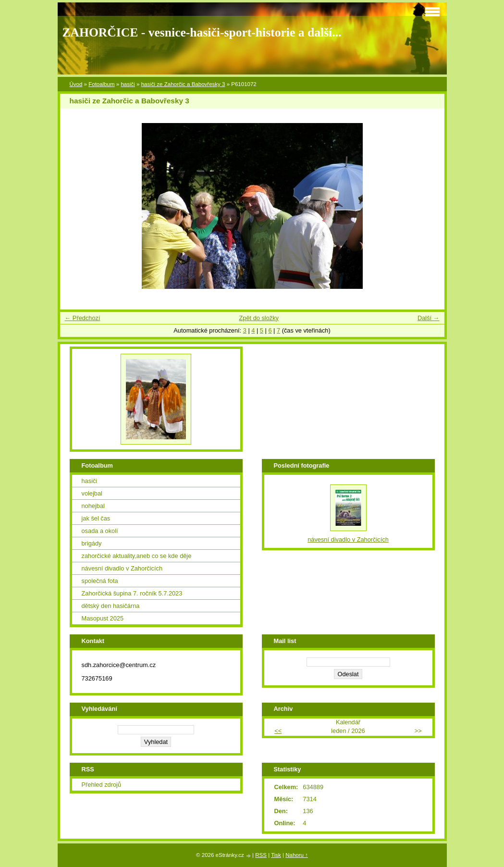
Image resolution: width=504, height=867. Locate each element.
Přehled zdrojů (102, 785)
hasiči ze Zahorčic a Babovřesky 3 (183, 84)
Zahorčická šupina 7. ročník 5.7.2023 (132, 593)
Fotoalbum (101, 84)
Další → (429, 318)
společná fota (100, 581)
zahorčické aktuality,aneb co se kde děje (137, 556)
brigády (92, 543)
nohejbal (93, 506)
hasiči (128, 84)
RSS (261, 855)
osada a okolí (100, 531)
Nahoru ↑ (297, 855)
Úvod (76, 84)
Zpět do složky (259, 318)
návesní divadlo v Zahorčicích (122, 568)
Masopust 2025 (103, 618)
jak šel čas (96, 518)
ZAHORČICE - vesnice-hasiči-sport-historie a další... (202, 32)
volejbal (92, 493)
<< (278, 731)
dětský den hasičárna (111, 606)
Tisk (276, 855)
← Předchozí (83, 318)
